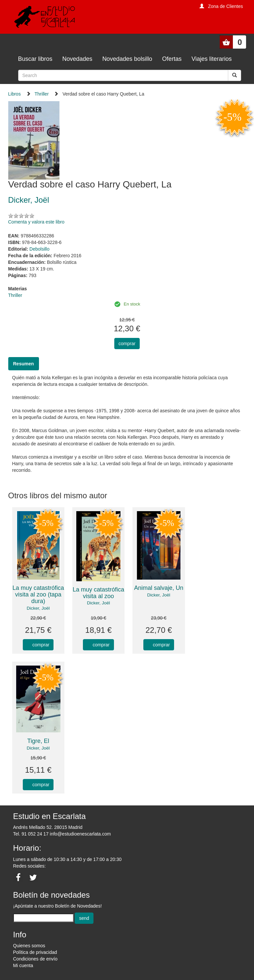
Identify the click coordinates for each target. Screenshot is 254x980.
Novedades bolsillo (127, 59)
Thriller (42, 94)
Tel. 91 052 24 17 (31, 834)
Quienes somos (29, 946)
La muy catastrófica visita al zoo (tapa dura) (38, 594)
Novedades (77, 59)
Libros (15, 94)
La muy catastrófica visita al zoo (98, 593)
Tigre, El (38, 741)
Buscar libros (35, 59)
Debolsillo (39, 249)
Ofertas (172, 59)
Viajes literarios (212, 59)
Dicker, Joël (38, 608)
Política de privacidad (35, 952)
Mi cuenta (23, 965)
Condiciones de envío (36, 959)
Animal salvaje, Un (159, 588)
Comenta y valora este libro (36, 222)
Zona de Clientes (226, 6)
